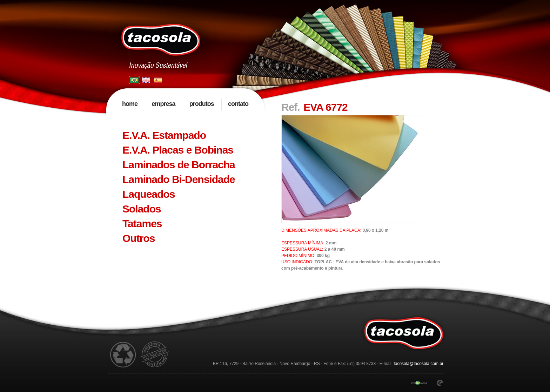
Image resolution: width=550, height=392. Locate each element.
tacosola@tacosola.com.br (418, 364)
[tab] (186, 135)
